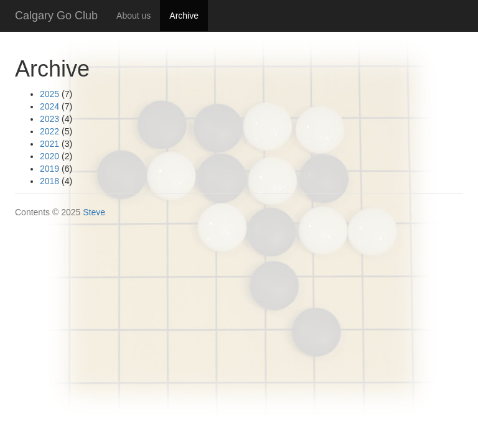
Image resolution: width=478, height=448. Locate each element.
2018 (49, 181)
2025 (49, 94)
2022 (49, 131)
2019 (49, 169)
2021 (49, 144)
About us (134, 16)
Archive (189, 15)
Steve (94, 212)
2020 (49, 156)
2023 (49, 119)
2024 (49, 106)
